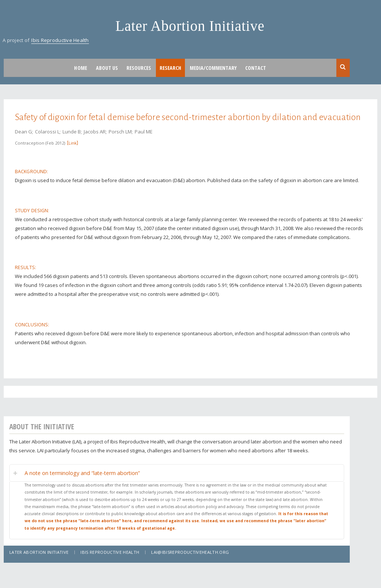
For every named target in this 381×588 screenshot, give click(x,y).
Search (343, 67)
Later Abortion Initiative (190, 26)
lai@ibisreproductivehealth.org (190, 552)
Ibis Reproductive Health (60, 40)
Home (81, 68)
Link (73, 143)
